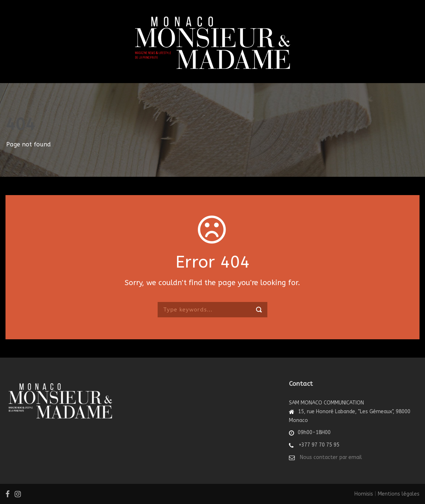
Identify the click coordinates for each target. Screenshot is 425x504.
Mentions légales (399, 494)
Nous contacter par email (331, 457)
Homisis (364, 494)
